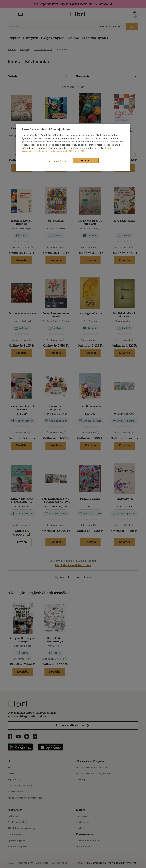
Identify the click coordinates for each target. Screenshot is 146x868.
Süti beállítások (58, 161)
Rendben (86, 160)
